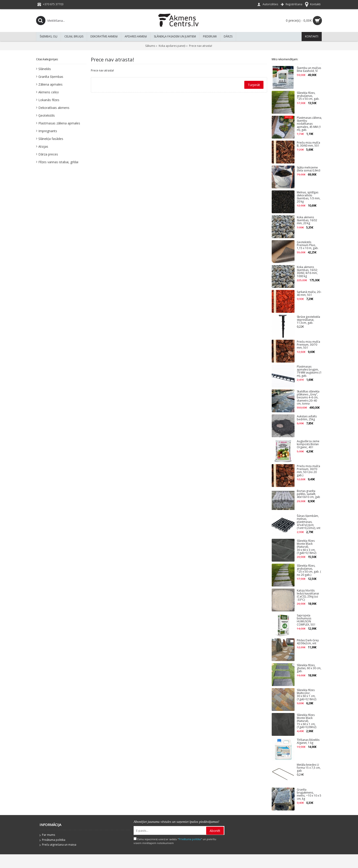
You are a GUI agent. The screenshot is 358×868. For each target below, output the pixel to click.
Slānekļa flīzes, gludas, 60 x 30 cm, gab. (309, 668)
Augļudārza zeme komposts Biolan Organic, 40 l (308, 444)
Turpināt (254, 85)
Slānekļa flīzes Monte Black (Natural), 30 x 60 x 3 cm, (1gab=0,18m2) (307, 547)
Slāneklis (45, 69)
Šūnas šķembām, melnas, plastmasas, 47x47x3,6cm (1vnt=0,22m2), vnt (309, 522)
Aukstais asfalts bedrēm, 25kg (307, 418)
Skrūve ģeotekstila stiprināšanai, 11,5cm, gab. (308, 320)
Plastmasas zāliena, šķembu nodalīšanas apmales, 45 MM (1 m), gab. (309, 124)
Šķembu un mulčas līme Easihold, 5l (309, 70)
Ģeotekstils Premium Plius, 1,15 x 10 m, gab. (308, 245)
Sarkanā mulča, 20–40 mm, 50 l (309, 294)
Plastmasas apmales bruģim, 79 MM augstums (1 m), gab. (309, 371)
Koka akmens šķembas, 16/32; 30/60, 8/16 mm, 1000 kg (307, 272)
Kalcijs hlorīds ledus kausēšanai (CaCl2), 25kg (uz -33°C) (308, 595)
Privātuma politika (52, 840)
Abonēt (215, 831)
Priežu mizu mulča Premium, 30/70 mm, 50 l (308, 345)
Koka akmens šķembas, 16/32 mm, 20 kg (307, 220)
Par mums (47, 835)
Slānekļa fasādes (51, 139)
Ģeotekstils (47, 115)
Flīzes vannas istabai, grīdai (58, 162)
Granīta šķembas (51, 77)
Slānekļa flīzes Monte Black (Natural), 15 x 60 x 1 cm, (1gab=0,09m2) (307, 721)
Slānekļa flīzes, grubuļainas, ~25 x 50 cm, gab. (308, 96)
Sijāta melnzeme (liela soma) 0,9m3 (309, 169)
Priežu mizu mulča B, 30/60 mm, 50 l (308, 144)
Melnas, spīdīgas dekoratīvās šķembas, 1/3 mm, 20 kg (309, 197)
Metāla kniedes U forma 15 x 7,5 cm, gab (309, 768)
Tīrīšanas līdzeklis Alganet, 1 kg (308, 742)
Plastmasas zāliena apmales (59, 123)
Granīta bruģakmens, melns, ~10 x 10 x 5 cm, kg (309, 794)
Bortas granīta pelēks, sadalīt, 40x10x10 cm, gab (308, 494)
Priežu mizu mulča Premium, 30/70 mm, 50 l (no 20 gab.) (308, 471)
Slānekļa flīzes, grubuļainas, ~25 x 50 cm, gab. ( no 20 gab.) (309, 570)
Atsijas (43, 146)
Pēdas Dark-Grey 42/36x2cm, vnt (308, 642)
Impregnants (48, 131)
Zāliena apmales (50, 84)
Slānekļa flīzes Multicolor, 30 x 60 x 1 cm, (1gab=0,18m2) (307, 695)
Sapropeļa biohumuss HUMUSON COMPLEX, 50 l (306, 620)
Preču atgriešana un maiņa (58, 845)
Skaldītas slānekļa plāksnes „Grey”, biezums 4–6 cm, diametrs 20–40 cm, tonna (308, 398)
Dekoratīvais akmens (54, 108)
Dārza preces (48, 154)
